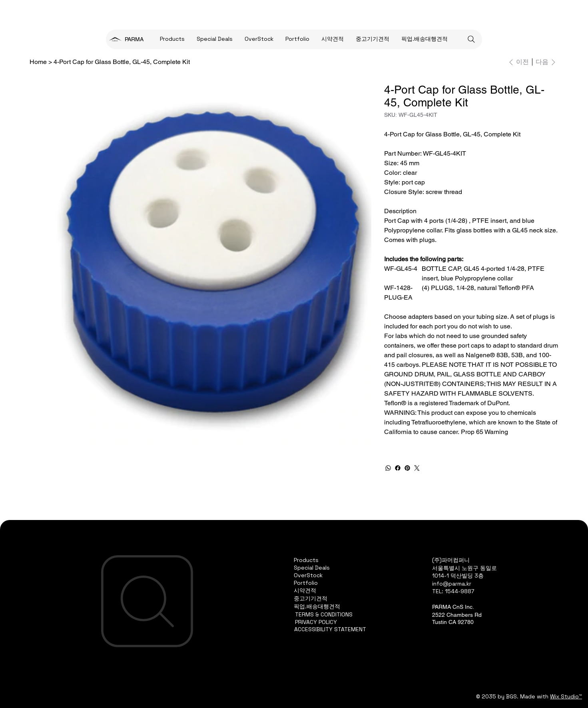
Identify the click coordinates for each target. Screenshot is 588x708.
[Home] (38, 62)
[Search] (471, 39)
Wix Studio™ (566, 696)
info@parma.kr (452, 584)
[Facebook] (398, 468)
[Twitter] (417, 468)
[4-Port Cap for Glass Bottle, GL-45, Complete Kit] (122, 62)
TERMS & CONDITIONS (324, 614)
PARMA (134, 39)
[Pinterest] (407, 468)
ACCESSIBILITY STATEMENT (330, 629)
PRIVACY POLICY (316, 622)
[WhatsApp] (388, 468)
